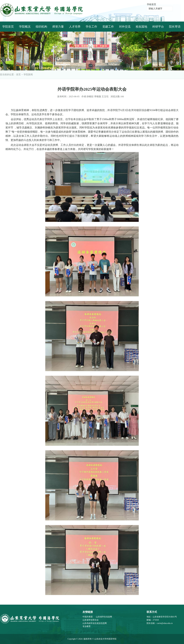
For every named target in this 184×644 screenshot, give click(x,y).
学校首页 (152, 4)
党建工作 (108, 27)
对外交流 (125, 27)
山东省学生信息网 (104, 617)
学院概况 (25, 27)
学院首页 (8, 27)
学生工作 (91, 27)
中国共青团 (88, 617)
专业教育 (87, 626)
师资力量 (58, 27)
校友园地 (141, 27)
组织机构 (41, 27)
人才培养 (75, 27)
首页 (18, 75)
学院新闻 (28, 75)
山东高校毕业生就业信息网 (95, 623)
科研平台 (158, 27)
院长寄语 (175, 27)
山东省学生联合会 (91, 620)
